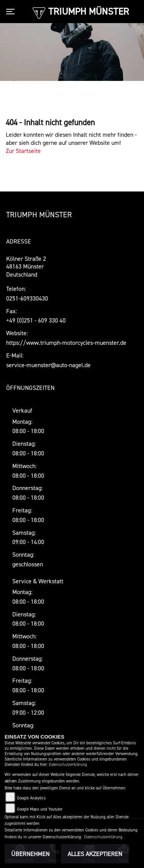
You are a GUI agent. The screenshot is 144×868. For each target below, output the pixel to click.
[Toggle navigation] (12, 12)
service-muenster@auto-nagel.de (48, 365)
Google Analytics (31, 798)
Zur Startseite (23, 151)
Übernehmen (30, 854)
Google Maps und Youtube (40, 809)
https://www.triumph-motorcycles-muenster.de (66, 342)
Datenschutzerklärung (68, 765)
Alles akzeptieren (95, 854)
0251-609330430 (27, 298)
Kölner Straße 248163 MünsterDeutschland (26, 267)
